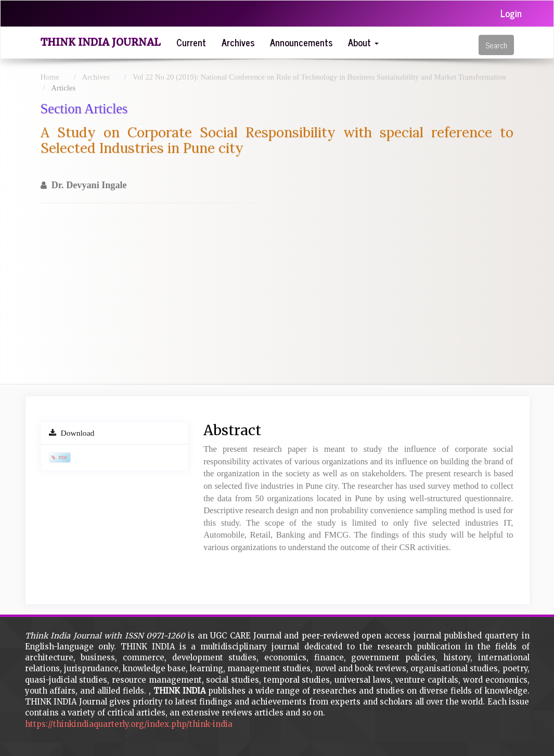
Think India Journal (101, 42)
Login (511, 13)
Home (50, 77)
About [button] (363, 42)
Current (191, 42)
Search (496, 45)
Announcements (301, 42)
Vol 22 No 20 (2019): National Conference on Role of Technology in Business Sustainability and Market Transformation (319, 77)
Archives (238, 42)
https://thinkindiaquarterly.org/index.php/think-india (129, 724)
